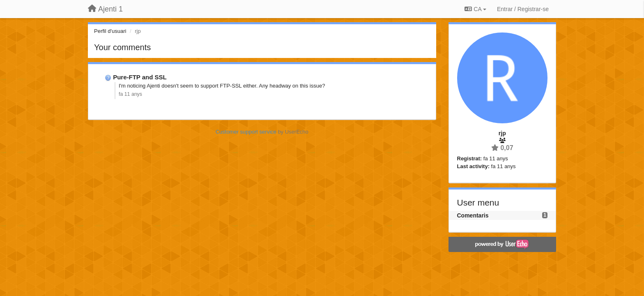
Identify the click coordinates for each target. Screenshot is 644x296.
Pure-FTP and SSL (140, 77)
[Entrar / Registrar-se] (523, 9)
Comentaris (473, 215)
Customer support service (246, 132)
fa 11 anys (130, 94)
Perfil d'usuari (110, 31)
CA (475, 9)
